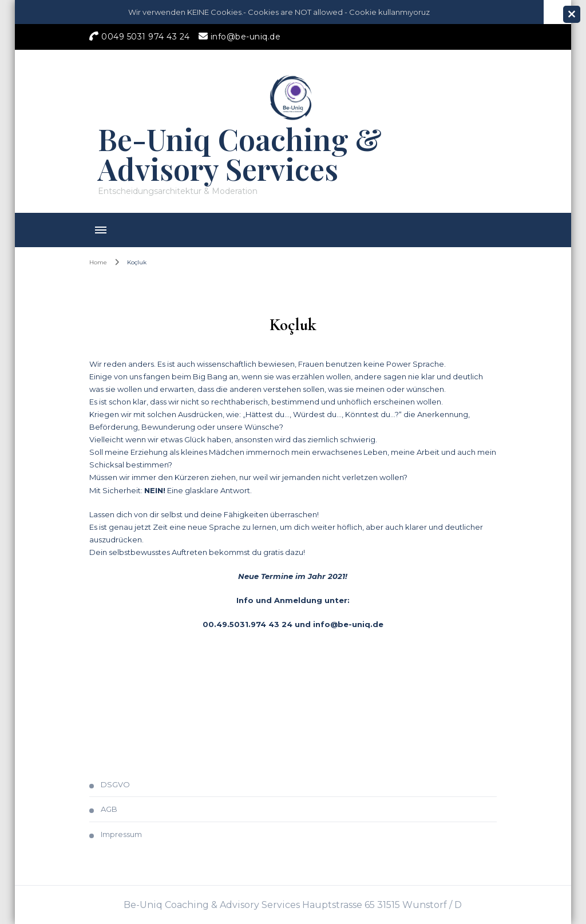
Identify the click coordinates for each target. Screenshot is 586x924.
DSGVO (115, 784)
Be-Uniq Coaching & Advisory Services (240, 154)
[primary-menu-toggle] (101, 230)
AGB (109, 809)
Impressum (121, 834)
